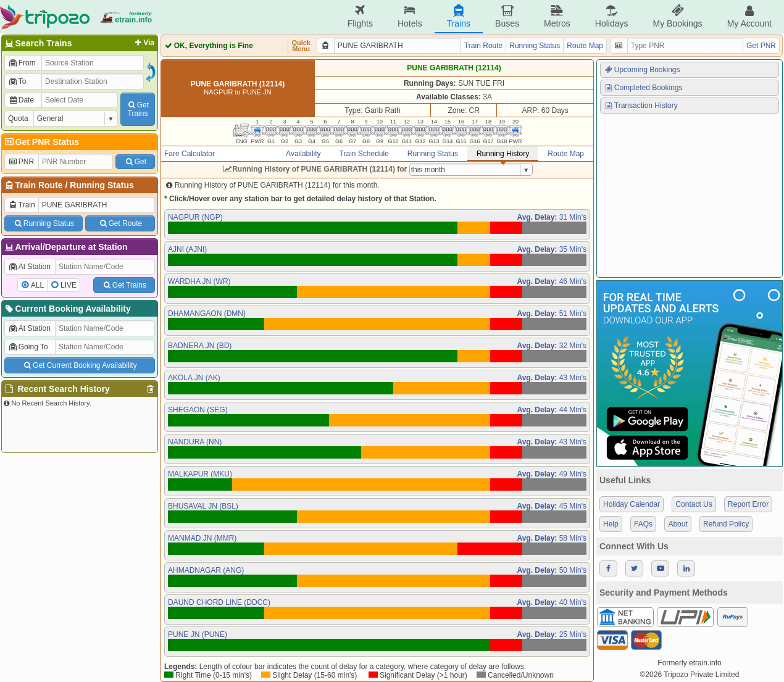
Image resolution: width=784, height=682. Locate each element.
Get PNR (761, 46)
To (17, 81)
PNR (21, 162)
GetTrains (138, 109)
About (678, 524)
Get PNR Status (41, 142)
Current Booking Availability (67, 309)
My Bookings (677, 16)
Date (21, 100)
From (22, 63)
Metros (557, 16)
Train (22, 205)
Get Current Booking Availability (79, 365)
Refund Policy (726, 524)
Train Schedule (364, 154)
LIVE (69, 285)
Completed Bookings (643, 88)
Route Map (585, 46)
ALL (37, 285)
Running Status (102, 185)
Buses (507, 16)
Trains (459, 16)
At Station (29, 267)
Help (611, 524)
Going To (28, 347)
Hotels (410, 16)
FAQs (643, 524)
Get (135, 162)
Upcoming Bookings (642, 70)
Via (144, 43)
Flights (360, 16)
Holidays (612, 16)
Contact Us (694, 504)
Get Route (120, 223)
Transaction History (641, 106)
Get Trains (124, 285)
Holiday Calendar (632, 504)
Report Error (748, 504)
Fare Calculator (190, 154)
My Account (749, 16)
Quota (18, 119)
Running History (503, 154)
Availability (303, 154)
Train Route (39, 185)
